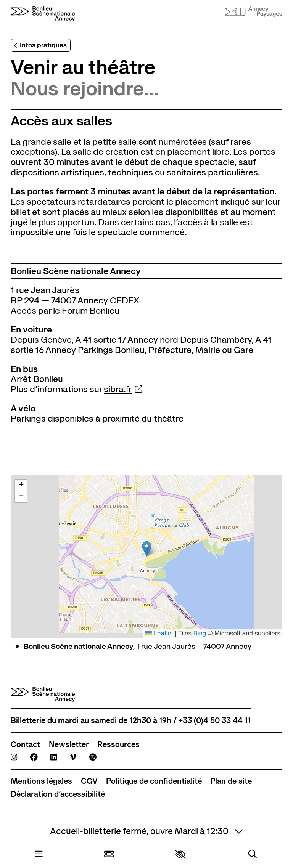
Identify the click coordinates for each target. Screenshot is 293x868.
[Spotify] (93, 757)
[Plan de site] (231, 781)
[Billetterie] (109, 855)
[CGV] (89, 781)
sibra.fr (123, 389)
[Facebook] (34, 757)
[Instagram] (14, 757)
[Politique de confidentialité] (154, 781)
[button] (180, 854)
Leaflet (159, 633)
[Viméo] (73, 757)
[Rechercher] (253, 855)
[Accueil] (43, 14)
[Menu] (39, 855)
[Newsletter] (69, 745)
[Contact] (25, 745)
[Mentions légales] (41, 781)
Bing (200, 633)
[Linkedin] (54, 757)
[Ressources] (118, 745)
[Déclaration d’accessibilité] (58, 794)
